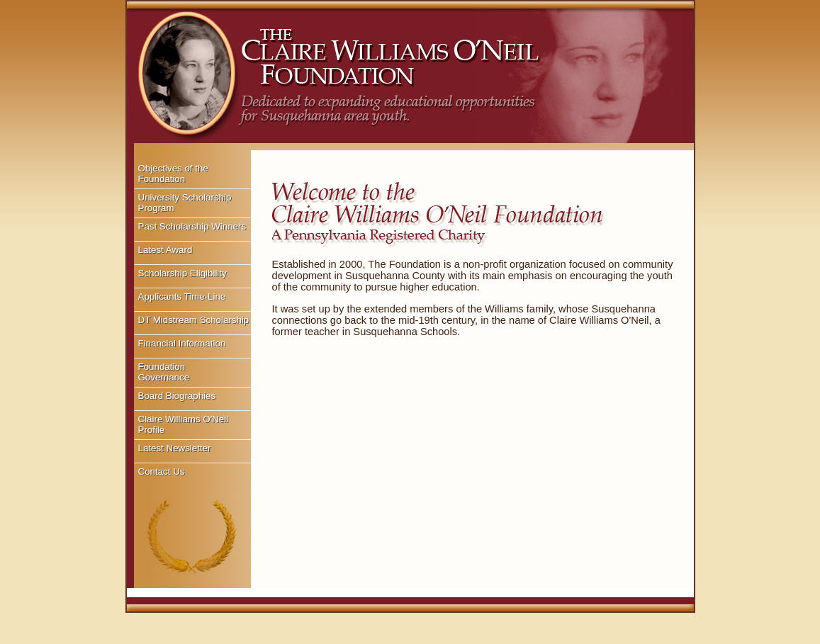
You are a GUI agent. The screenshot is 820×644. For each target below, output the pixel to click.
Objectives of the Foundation (173, 174)
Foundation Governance (164, 372)
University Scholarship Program (185, 203)
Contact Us (162, 471)
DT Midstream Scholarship (194, 320)
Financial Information (182, 343)
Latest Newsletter (175, 448)
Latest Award (165, 250)
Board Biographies (177, 396)
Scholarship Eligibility (182, 273)
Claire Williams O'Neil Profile (184, 424)
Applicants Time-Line (182, 296)
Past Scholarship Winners (192, 226)
